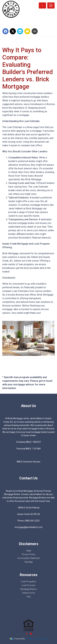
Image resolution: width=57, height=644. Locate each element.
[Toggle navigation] (51, 5)
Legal (28, 551)
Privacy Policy (28, 554)
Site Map (29, 562)
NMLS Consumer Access (28, 462)
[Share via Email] (27, 31)
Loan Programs (29, 581)
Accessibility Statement (29, 558)
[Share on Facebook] (5, 31)
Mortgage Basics (29, 589)
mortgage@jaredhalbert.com (29, 527)
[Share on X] (13, 31)
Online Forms (28, 593)
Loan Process (28, 585)
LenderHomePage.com (37, 639)
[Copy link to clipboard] (35, 31)
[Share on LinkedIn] (20, 31)
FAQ (29, 597)
